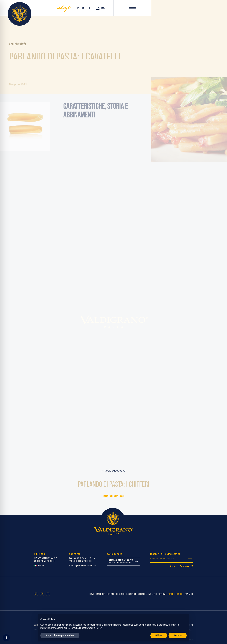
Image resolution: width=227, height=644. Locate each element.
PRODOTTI (120, 594)
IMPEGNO (111, 594)
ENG (103, 8)
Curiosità (18, 45)
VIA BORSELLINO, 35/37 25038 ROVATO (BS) (46, 559)
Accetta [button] (178, 635)
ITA (98, 8)
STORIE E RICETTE (176, 594)
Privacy (185, 566)
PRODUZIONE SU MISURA (136, 594)
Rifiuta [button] (159, 635)
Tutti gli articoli (113, 496)
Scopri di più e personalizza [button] (60, 635)
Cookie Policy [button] (95, 628)
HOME (92, 594)
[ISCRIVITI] (190, 559)
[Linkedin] (79, 8)
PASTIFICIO (101, 594)
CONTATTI (189, 594)
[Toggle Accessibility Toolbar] (6, 638)
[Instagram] (84, 8)
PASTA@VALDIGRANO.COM (83, 566)
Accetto (180, 566)
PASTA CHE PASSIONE (157, 594)
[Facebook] (90, 8)
